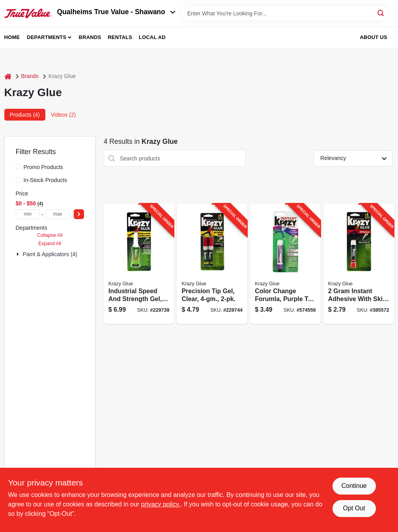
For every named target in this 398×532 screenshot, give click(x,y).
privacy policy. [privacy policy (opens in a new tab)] (161, 504)
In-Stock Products (46, 180)
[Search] (381, 13)
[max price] (57, 214)
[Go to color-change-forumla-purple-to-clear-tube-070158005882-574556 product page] (285, 264)
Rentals (120, 37)
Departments (47, 37)
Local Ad (152, 37)
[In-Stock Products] (19, 180)
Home (12, 37)
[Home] (8, 76)
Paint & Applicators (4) (50, 254)
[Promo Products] (19, 167)
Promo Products (43, 167)
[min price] (28, 214)
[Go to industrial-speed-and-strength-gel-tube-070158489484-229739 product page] (139, 264)
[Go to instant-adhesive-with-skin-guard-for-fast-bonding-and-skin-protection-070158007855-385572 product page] (359, 264)
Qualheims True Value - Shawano (116, 12)
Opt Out (354, 508)
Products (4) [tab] (25, 115)
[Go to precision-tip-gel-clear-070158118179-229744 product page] (212, 264)
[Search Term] (285, 13)
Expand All (50, 244)
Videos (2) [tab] (64, 115)
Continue (354, 486)
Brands (90, 37)
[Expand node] (19, 254)
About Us (374, 37)
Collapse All (50, 235)
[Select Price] (79, 214)
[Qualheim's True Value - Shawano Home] (28, 13)
